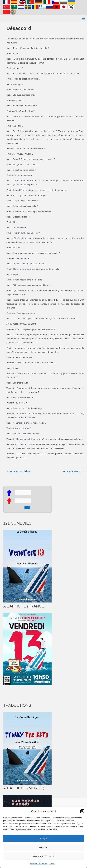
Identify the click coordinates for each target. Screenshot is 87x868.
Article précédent (19, 471)
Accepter (43, 838)
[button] (82, 811)
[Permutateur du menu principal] (83, 19)
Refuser (44, 847)
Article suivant (73, 471)
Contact (52, 863)
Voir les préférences (44, 856)
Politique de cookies (39, 863)
